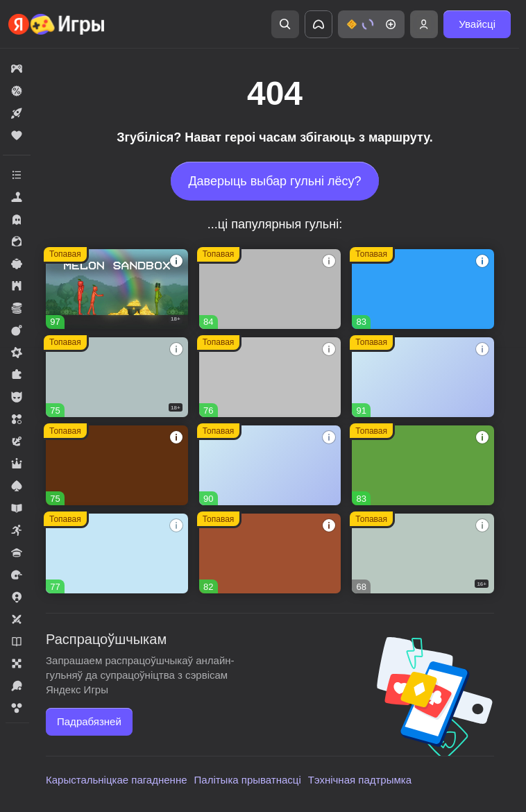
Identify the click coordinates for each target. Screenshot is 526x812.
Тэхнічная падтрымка (360, 780)
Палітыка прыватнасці (248, 780)
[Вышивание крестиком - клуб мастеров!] (270, 289)
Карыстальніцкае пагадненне (117, 780)
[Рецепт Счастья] (270, 465)
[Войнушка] (270, 377)
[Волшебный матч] (117, 553)
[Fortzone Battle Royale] (423, 465)
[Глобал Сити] (117, 465)
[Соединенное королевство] (423, 289)
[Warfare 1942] (117, 377)
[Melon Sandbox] (117, 289)
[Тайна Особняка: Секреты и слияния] (423, 377)
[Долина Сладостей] (270, 553)
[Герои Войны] (423, 553)
